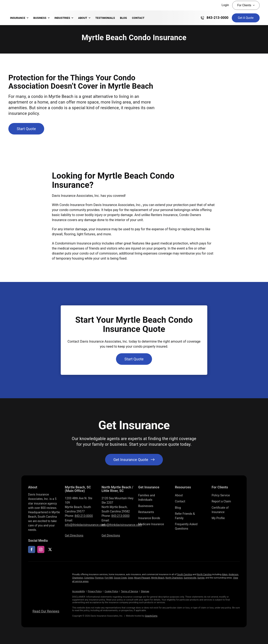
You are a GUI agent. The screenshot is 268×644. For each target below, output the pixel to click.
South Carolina (185, 574)
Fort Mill (109, 578)
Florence (99, 578)
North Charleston (174, 578)
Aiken (225, 574)
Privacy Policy (95, 591)
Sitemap (145, 591)
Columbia (89, 578)
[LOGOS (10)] (46, 572)
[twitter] (50, 549)
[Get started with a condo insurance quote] (26, 129)
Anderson (234, 574)
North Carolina (204, 574)
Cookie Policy (111, 591)
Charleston (78, 578)
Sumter (201, 578)
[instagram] (41, 549)
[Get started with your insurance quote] (134, 460)
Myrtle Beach (158, 578)
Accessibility (79, 591)
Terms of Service (129, 591)
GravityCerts (151, 616)
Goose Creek (120, 578)
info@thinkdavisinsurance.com (85, 525)
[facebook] (32, 549)
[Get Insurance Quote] (246, 18)
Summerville (190, 578)
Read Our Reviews (46, 611)
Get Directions (74, 535)
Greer (130, 578)
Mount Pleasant (142, 578)
